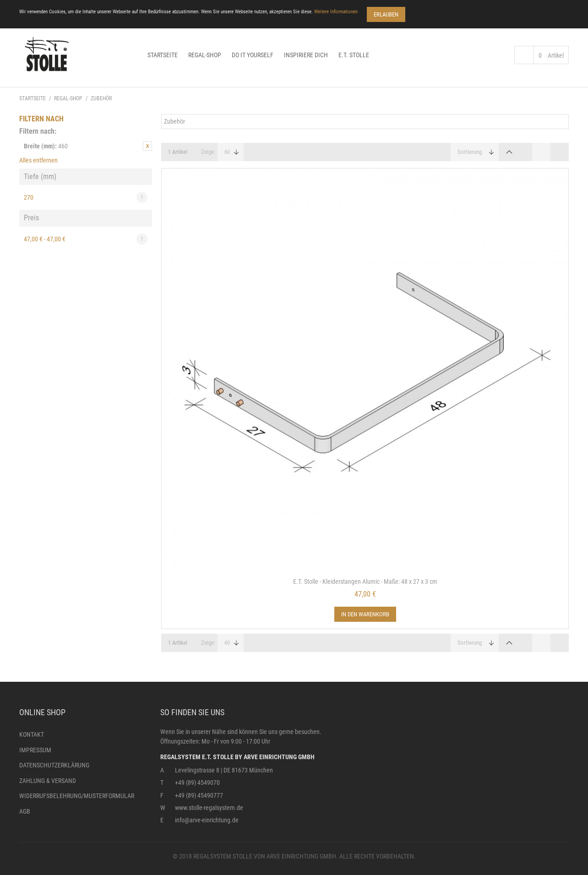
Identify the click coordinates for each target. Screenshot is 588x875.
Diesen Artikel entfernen (147, 146)
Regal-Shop (205, 55)
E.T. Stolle (354, 55)
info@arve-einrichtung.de (207, 820)
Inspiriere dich (306, 55)
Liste (560, 152)
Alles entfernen (38, 160)
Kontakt (32, 734)
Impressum (35, 750)
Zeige (207, 152)
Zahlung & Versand (48, 781)
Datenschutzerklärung (54, 765)
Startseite (163, 55)
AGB (25, 811)
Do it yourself (253, 55)
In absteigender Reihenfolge (509, 152)
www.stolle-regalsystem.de (209, 808)
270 (86, 197)
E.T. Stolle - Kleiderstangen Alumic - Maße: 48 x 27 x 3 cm (365, 582)
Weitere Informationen (336, 12)
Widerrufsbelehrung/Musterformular (77, 796)
